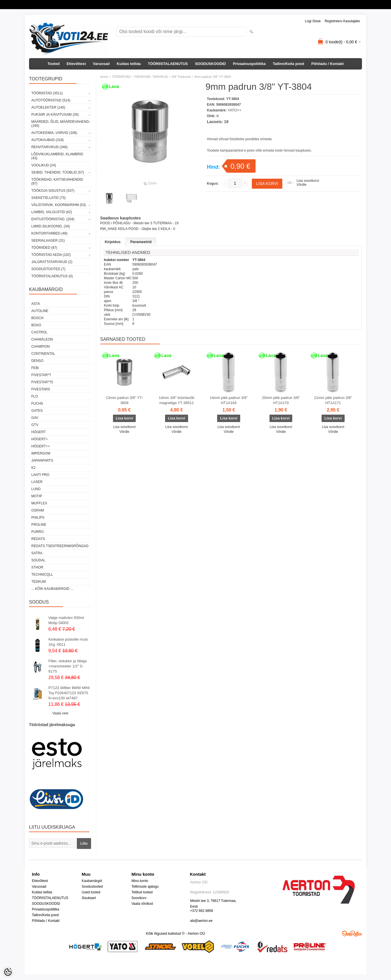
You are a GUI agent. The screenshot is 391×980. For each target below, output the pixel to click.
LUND (36, 489)
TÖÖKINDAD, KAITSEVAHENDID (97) (57, 182)
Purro (37, 532)
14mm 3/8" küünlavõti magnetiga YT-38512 (177, 400)
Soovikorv (139, 898)
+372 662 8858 (201, 911)
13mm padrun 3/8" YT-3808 (124, 400)
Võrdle (302, 185)
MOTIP (37, 496)
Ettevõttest (76, 64)
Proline (39, 525)
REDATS (38, 539)
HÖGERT (39, 432)
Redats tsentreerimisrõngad (60, 546)
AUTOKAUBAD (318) (48, 140)
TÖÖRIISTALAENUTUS (168, 64)
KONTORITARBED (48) (49, 233)
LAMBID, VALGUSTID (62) (52, 212)
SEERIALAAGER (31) (48, 241)
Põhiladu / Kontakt (328, 64)
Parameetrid (141, 242)
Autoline (40, 311)
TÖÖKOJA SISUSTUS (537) (53, 191)
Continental (43, 354)
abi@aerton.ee (201, 921)
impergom (41, 453)
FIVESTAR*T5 (42, 382)
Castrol (39, 332)
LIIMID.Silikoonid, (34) (51, 226)
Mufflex (39, 503)
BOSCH (37, 318)
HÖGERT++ (41, 446)
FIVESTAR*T (41, 375)
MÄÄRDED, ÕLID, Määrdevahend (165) (60, 124)
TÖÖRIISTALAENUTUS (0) (52, 276)
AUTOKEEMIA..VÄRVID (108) (54, 133)
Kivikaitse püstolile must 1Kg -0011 (68, 642)
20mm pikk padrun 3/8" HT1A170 (281, 400)
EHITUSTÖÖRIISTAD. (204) (53, 219)
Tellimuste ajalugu (145, 887)
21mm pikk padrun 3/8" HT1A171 (333, 400)
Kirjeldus (113, 242)
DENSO (37, 361)
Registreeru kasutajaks (342, 21)
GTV (35, 425)
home (104, 77)
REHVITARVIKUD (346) (50, 147)
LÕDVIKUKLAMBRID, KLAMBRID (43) (57, 156)
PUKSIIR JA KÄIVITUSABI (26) (55, 115)
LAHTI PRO (40, 475)
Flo (35, 396)
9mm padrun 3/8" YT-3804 (213, 77)
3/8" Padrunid (181, 77)
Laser (37, 482)
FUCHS (37, 404)
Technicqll (42, 574)
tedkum (39, 582)
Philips (38, 517)
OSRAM (38, 510)
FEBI (35, 368)
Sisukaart (89, 898)
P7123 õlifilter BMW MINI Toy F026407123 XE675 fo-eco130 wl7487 (69, 693)
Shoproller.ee (352, 934)
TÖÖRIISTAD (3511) (47, 93)
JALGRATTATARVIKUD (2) (52, 262)
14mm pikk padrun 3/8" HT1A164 (229, 400)
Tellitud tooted (142, 892)
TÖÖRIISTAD (121, 77)
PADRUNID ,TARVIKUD (151, 77)
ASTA (36, 304)
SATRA (37, 553)
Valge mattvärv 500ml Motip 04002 (66, 620)
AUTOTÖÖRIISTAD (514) (51, 100)
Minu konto (140, 881)
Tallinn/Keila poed (288, 64)
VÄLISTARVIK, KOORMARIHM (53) (59, 205)
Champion (41, 347)
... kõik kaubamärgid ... (52, 589)
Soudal (38, 560)
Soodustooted (92, 887)
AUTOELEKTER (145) (48, 107)
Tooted (53, 64)
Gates (37, 411)
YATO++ (234, 110)
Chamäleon (42, 339)
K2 (33, 468)
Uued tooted (91, 892)
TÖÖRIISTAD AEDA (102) (51, 255)
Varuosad (101, 64)
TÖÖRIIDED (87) (44, 248)
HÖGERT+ (40, 439)
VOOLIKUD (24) (44, 165)
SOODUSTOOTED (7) (48, 269)
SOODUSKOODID (210, 64)
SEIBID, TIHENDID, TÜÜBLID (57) (58, 172)
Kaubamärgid (92, 881)
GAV (35, 418)
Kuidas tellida (129, 64)
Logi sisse (313, 21)
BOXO (36, 325)
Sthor (37, 567)
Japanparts (42, 461)
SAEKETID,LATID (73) (48, 198)
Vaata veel (60, 713)
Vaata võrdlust (142, 904)
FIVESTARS (41, 389)
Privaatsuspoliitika (249, 64)
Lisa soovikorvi (308, 181)
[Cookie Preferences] (8, 972)
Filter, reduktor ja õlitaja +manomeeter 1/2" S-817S (67, 666)
